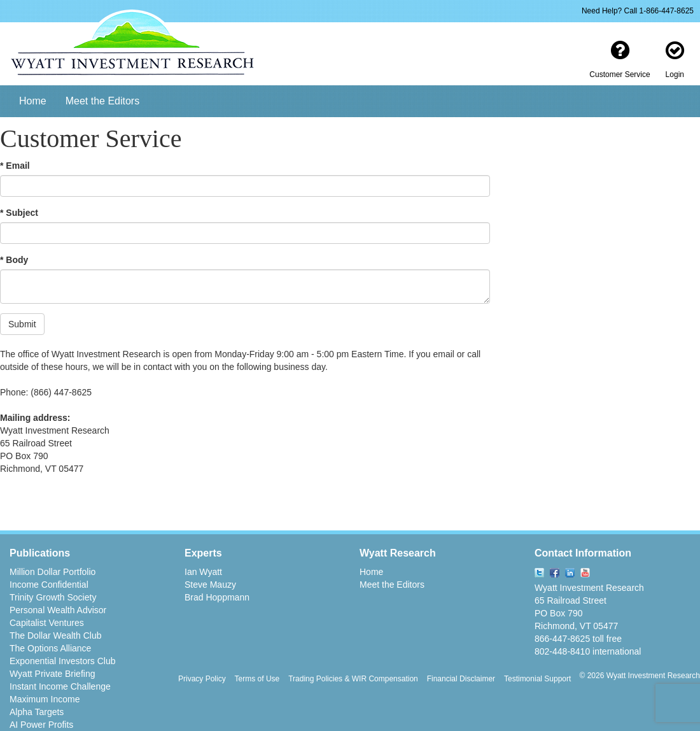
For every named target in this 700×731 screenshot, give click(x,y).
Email (17, 166)
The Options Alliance (50, 648)
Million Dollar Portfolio (52, 572)
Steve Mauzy (210, 585)
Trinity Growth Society (53, 597)
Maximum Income (45, 699)
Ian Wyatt (203, 572)
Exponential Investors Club (63, 661)
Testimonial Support (537, 679)
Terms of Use (257, 679)
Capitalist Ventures (47, 623)
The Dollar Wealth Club (55, 635)
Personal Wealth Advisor (58, 610)
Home (33, 101)
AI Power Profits (41, 725)
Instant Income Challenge (60, 686)
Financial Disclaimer (461, 679)
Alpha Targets (37, 712)
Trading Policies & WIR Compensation (353, 679)
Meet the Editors (103, 101)
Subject (22, 213)
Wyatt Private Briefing (52, 674)
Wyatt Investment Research (589, 588)
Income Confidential (49, 585)
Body (17, 260)
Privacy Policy (202, 679)
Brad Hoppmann (217, 597)
